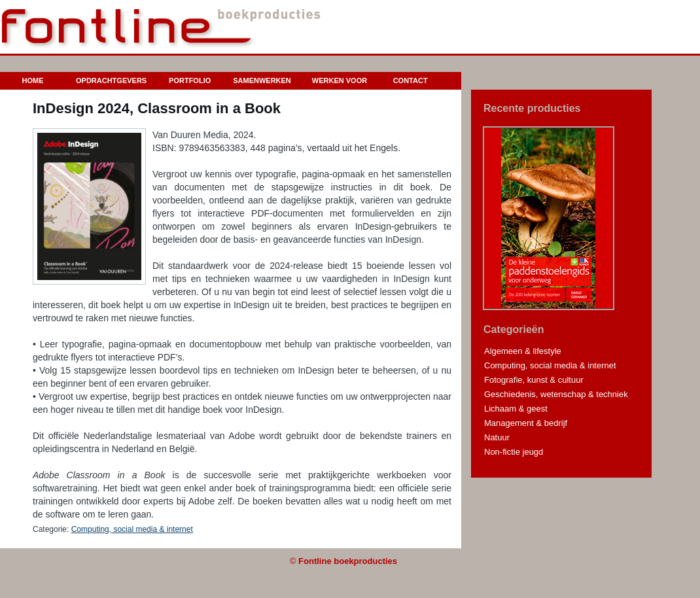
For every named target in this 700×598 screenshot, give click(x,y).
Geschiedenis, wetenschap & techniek (556, 394)
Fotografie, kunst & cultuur (534, 380)
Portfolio (190, 80)
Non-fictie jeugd (514, 452)
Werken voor (340, 80)
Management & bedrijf (526, 423)
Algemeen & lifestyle (523, 351)
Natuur (497, 437)
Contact (411, 80)
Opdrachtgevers (111, 80)
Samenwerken (262, 80)
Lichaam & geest (516, 409)
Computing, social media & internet (132, 529)
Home (33, 80)
